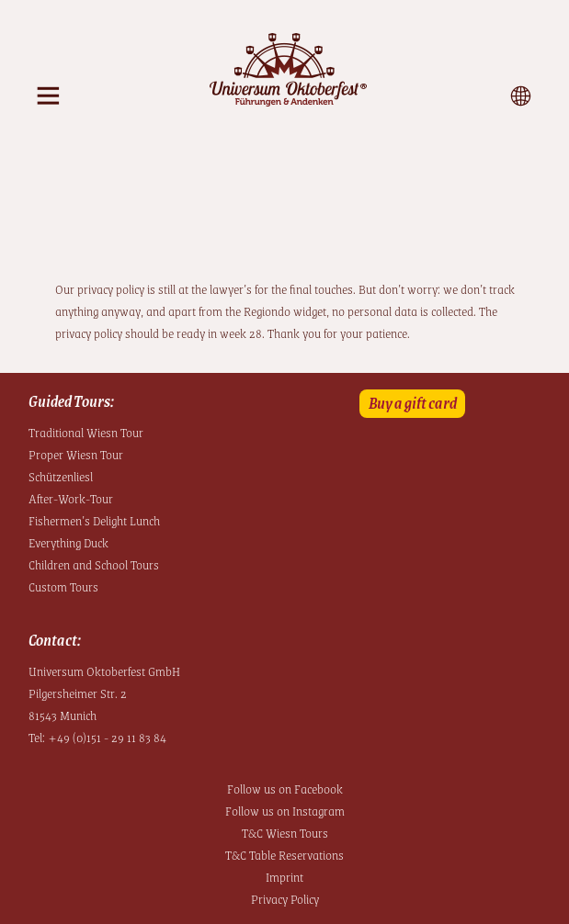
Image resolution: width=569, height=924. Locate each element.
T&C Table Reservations (284, 854)
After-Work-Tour (71, 498)
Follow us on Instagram (285, 810)
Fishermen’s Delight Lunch (94, 520)
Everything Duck (68, 542)
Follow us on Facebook (285, 788)
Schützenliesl (61, 476)
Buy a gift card (413, 402)
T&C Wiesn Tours (285, 832)
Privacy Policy (285, 898)
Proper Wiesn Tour (76, 454)
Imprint (284, 876)
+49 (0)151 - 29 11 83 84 (107, 737)
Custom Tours (63, 586)
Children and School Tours (94, 564)
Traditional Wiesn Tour (86, 432)
